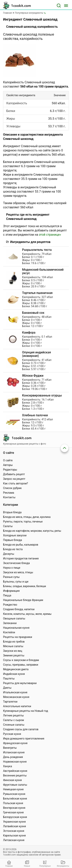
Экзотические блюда (16, 563)
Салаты (8, 526)
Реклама (9, 493)
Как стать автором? (16, 483)
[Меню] (66, 6)
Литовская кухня (14, 840)
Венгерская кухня (14, 808)
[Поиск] (59, 6)
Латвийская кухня (14, 826)
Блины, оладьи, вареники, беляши (24, 586)
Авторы (8, 465)
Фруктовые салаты (15, 785)
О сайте (8, 460)
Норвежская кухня (15, 762)
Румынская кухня (14, 794)
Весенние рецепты (15, 775)
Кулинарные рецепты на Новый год (26, 711)
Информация (11, 591)
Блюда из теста (13, 549)
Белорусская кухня (15, 817)
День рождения (13, 757)
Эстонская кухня (14, 831)
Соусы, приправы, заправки (21, 665)
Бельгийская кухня (15, 799)
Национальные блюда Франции (23, 600)
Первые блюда (12, 540)
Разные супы (11, 577)
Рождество (10, 605)
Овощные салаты (14, 618)
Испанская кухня (14, 752)
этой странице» (50, 235)
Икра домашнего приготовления (24, 739)
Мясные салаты (13, 646)
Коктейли (9, 632)
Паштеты (9, 679)
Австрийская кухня (15, 771)
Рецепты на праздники (18, 637)
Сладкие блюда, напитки (19, 609)
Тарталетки (10, 702)
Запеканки (10, 623)
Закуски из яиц (13, 651)
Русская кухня (12, 734)
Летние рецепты (13, 715)
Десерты (9, 554)
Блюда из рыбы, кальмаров (21, 545)
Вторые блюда (12, 512)
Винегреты (10, 748)
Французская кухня (15, 743)
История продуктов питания (21, 558)
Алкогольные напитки (17, 706)
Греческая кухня (13, 812)
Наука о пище (12, 568)
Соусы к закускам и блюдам (21, 660)
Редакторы (10, 470)
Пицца (7, 595)
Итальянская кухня (15, 692)
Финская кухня (12, 780)
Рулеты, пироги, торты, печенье (23, 522)
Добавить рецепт (14, 474)
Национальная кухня (16, 628)
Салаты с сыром (14, 720)
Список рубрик (12, 488)
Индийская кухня (14, 674)
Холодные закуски (15, 535)
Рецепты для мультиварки (20, 683)
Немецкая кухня (13, 789)
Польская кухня (13, 803)
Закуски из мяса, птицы (18, 572)
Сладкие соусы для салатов (21, 729)
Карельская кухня (14, 835)
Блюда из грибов (14, 642)
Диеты (7, 688)
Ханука (7, 766)
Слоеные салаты (14, 725)
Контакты (9, 497)
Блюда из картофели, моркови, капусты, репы (32, 531)
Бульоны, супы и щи (16, 582)
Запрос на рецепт (14, 479)
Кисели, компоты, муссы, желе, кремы (27, 614)
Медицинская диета (16, 669)
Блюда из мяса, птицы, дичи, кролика (27, 517)
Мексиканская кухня (16, 697)
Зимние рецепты (14, 655)
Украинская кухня (14, 822)
